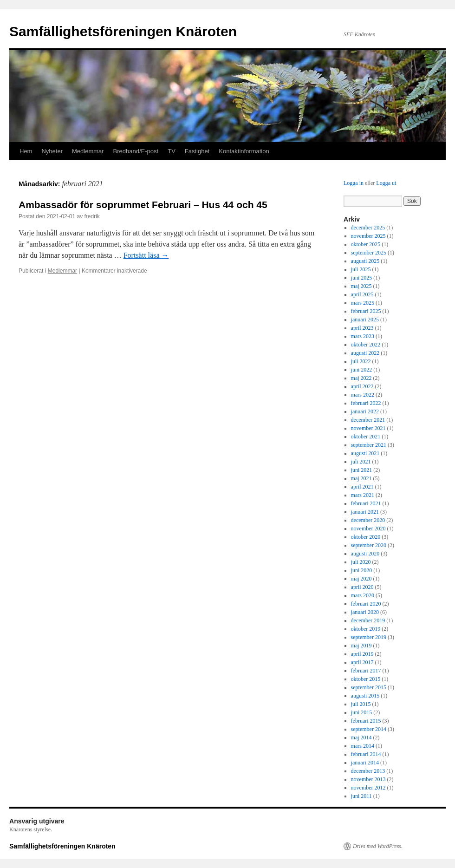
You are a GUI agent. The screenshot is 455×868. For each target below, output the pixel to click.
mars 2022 (363, 395)
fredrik (92, 216)
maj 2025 (361, 286)
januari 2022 (365, 411)
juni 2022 (362, 370)
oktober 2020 (366, 537)
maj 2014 (361, 737)
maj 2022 (361, 378)
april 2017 (362, 662)
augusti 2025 (365, 261)
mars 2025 (363, 303)
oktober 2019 (366, 629)
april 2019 (362, 654)
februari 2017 (366, 671)
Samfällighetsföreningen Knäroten (123, 31)
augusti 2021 (365, 453)
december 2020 (368, 520)
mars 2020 (363, 595)
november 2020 (368, 529)
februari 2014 (366, 754)
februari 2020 (366, 604)
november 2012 (368, 788)
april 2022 (362, 386)
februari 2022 (366, 403)
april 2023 (362, 328)
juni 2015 (362, 712)
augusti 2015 (365, 696)
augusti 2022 (365, 353)
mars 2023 (363, 336)
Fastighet (197, 151)
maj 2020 (361, 579)
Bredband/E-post (136, 151)
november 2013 (368, 779)
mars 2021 (363, 495)
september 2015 (369, 687)
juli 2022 (361, 361)
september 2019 (369, 637)
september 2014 (369, 729)
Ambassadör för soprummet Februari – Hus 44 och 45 (143, 205)
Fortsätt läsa (146, 255)
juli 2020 (361, 562)
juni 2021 (362, 470)
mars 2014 (363, 746)
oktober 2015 (366, 679)
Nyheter (52, 151)
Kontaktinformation (244, 151)
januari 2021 (365, 512)
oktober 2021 (366, 437)
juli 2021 (361, 462)
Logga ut (386, 183)
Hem (26, 151)
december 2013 (368, 771)
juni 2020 (362, 570)
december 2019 (368, 620)
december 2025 (368, 228)
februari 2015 (366, 721)
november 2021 (368, 428)
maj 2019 (361, 646)
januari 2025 (365, 320)
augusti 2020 (365, 554)
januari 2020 (365, 612)
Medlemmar (88, 151)
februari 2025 (366, 311)
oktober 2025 (366, 244)
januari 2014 (365, 763)
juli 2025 (361, 269)
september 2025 (369, 253)
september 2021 (369, 445)
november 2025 (368, 236)
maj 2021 (361, 478)
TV (172, 151)
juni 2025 (362, 278)
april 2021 (362, 487)
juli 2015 (361, 704)
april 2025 (362, 294)
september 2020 (369, 545)
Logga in (354, 183)
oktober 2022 (366, 345)
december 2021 (368, 420)
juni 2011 (361, 796)
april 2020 (362, 587)
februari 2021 (366, 503)
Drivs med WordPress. (378, 846)
